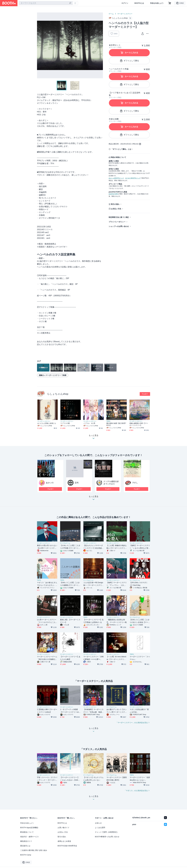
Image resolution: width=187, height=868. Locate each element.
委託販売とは (25, 846)
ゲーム (111, 14)
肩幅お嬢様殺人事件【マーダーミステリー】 (139, 424)
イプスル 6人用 (89, 423)
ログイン (125, 3)
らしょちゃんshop (58, 394)
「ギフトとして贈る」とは (121, 149)
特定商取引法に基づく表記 (119, 217)
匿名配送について (27, 832)
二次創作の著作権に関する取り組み (34, 850)
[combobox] (46, 3)
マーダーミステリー (125, 14)
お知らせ (98, 823)
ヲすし (135, 483)
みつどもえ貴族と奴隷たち (47, 423)
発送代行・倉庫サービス (29, 837)
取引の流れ (115, 204)
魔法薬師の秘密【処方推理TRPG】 (116, 424)
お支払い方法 (116, 209)
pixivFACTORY (113, 194)
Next (101, 45)
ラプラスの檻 (65, 423)
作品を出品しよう (157, 3)
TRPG (108, 421)
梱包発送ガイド (26, 841)
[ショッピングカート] (170, 3)
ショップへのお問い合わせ (119, 226)
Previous (39, 45)
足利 (77, 483)
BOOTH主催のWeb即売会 (67, 846)
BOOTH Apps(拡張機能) (29, 828)
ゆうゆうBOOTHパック (133, 178)
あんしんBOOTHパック (116, 178)
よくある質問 (100, 828)
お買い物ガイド (63, 828)
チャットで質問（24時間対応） (107, 832)
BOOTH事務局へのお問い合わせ (107, 837)
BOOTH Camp (26, 855)
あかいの (50, 483)
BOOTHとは (139, 3)
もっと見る (94, 499)
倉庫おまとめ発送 (64, 841)
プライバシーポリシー (117, 222)
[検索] (70, 3)
